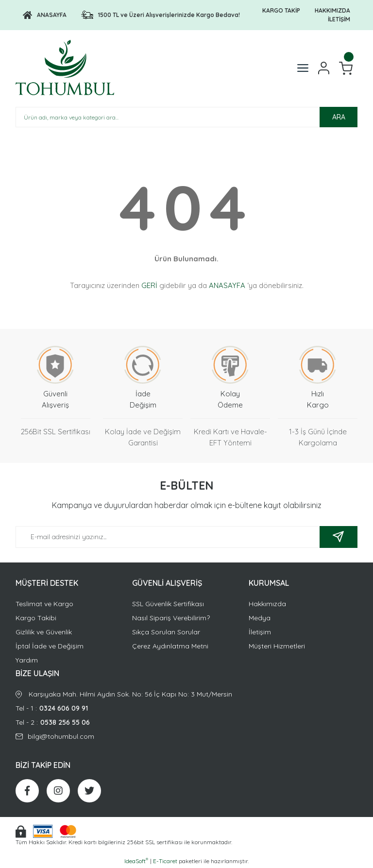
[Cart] (346, 68)
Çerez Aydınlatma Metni (170, 646)
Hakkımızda (267, 604)
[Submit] (339, 537)
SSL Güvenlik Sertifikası (168, 604)
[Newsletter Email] (186, 537)
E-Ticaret (165, 861)
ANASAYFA (227, 285)
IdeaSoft (136, 861)
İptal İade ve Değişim (50, 646)
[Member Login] (324, 68)
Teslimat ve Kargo (44, 604)
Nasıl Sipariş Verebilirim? (171, 618)
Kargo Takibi (36, 618)
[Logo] (45, 15)
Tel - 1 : (186, 708)
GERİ (149, 285)
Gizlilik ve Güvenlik (44, 632)
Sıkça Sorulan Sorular (166, 632)
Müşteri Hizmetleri (277, 646)
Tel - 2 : (186, 723)
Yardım (27, 660)
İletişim (260, 632)
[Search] (186, 117)
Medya (260, 618)
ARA (339, 117)
